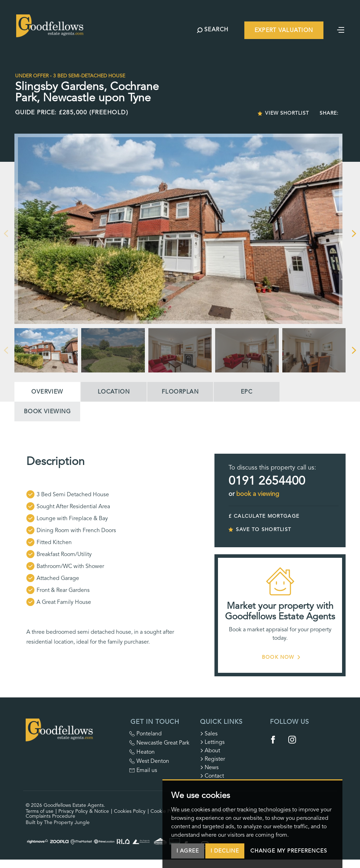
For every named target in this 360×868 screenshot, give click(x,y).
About (210, 751)
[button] (6, 234)
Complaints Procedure (50, 816)
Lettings (212, 742)
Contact (212, 776)
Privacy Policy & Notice (84, 811)
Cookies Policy (130, 811)
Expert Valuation (284, 30)
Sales (209, 734)
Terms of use (40, 811)
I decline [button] (225, 851)
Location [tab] (114, 392)
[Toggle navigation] (341, 29)
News (209, 767)
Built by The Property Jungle (58, 822)
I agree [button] (188, 851)
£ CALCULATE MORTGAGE (264, 516)
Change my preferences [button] (289, 851)
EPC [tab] (247, 392)
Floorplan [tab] (180, 392)
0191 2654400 (267, 481)
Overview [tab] (47, 392)
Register (213, 759)
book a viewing (258, 494)
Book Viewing (47, 411)
